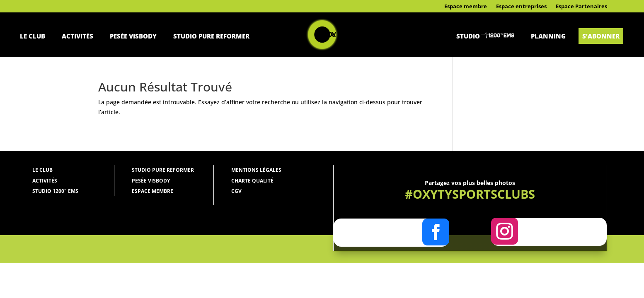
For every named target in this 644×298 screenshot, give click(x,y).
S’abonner (601, 36)
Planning (548, 36)
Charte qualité (252, 181)
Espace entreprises (521, 7)
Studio (468, 36)
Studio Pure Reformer (211, 36)
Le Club (33, 36)
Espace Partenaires (581, 7)
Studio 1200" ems (55, 191)
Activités (77, 36)
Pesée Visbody (133, 36)
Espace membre (466, 7)
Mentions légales (256, 170)
